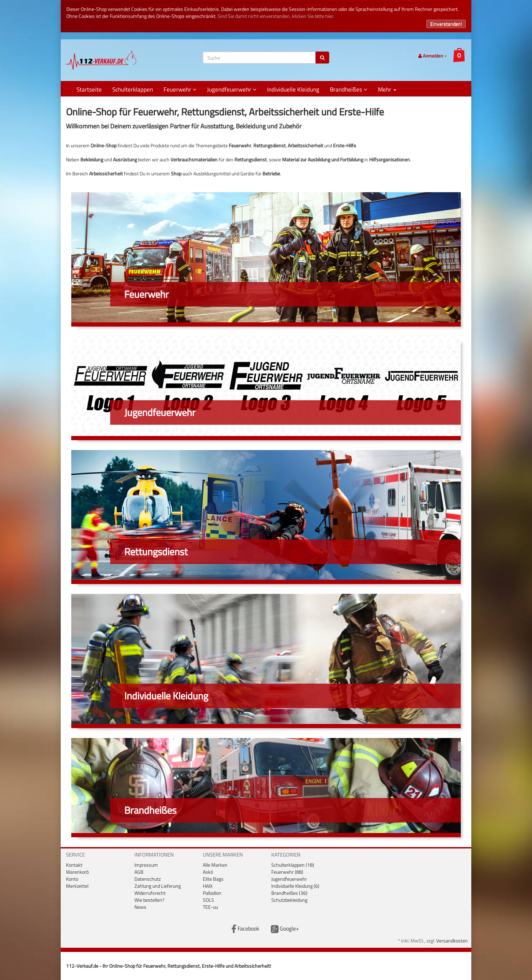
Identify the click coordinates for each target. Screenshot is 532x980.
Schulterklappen (133, 89)
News (140, 907)
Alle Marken (215, 865)
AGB (139, 872)
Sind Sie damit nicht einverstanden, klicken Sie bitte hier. (276, 16)
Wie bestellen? (149, 900)
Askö (208, 872)
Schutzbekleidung (289, 900)
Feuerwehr (180, 89)
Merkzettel (77, 886)
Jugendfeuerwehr (232, 89)
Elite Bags (213, 879)
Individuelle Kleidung (293, 89)
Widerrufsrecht (150, 893)
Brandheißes (349, 89)
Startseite (89, 89)
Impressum (146, 865)
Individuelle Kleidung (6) (295, 886)
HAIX (208, 886)
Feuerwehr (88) (287, 872)
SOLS (208, 900)
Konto (72, 879)
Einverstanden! (446, 24)
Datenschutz (148, 879)
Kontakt (74, 865)
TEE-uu (210, 907)
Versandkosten (452, 941)
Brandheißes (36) (289, 893)
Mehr (387, 89)
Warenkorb (77, 872)
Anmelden (433, 56)
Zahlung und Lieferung (158, 886)
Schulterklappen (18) (293, 865)
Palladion (212, 893)
